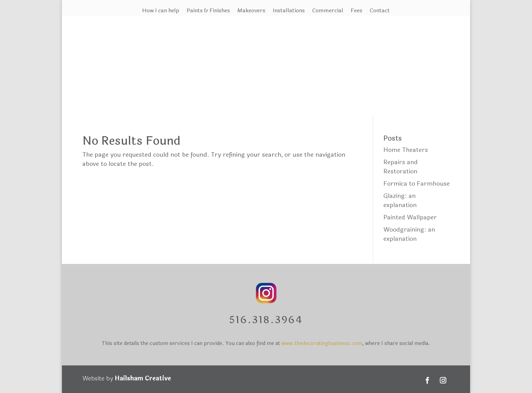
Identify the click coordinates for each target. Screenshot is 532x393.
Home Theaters (406, 150)
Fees (356, 11)
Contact (380, 11)
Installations (289, 11)
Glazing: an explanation (400, 200)
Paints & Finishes (208, 11)
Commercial (328, 11)
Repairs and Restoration (401, 167)
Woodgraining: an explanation (409, 234)
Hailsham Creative (143, 378)
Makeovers (251, 11)
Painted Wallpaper (410, 217)
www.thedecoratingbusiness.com (322, 343)
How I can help (161, 11)
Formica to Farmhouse (417, 184)
